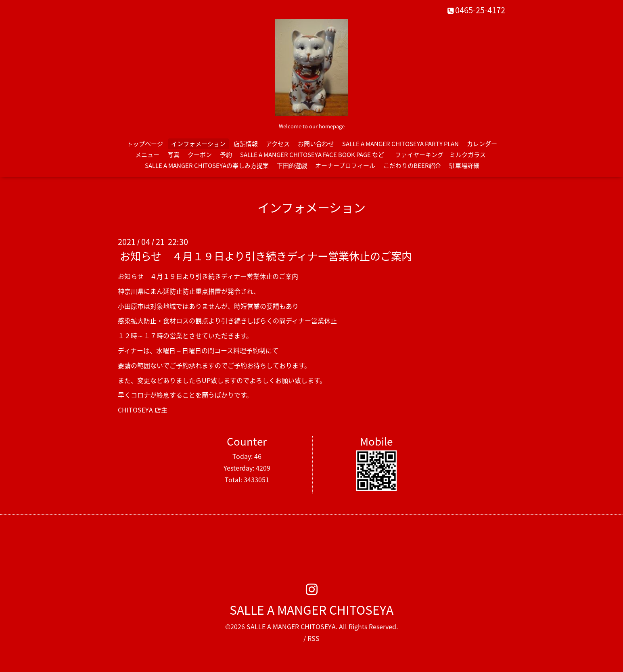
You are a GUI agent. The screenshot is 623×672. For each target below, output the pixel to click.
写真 (174, 155)
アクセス (278, 144)
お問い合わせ (316, 144)
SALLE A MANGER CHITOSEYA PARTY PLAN (400, 144)
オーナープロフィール (345, 165)
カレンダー (482, 144)
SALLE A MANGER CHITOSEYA (311, 610)
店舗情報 (246, 144)
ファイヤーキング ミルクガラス (443, 155)
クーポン (200, 155)
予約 (226, 155)
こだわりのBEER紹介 (412, 165)
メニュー (147, 155)
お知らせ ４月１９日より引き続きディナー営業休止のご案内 (266, 256)
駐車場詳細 (464, 165)
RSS (314, 638)
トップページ (145, 144)
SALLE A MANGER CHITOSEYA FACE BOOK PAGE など (312, 155)
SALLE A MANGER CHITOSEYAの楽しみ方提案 (207, 165)
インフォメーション (198, 144)
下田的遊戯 (292, 165)
